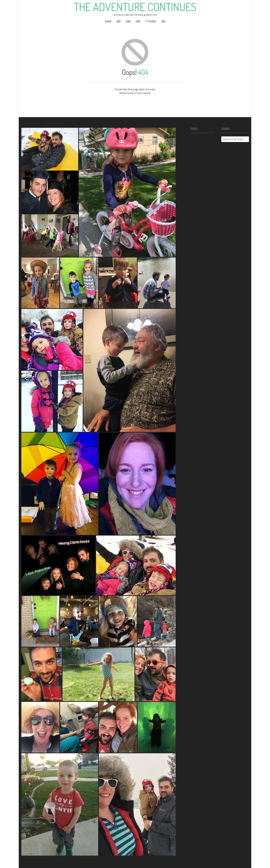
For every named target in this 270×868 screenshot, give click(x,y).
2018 (128, 21)
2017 (119, 21)
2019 (138, 21)
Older (108, 21)
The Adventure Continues (135, 7)
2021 (163, 21)
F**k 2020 (151, 21)
